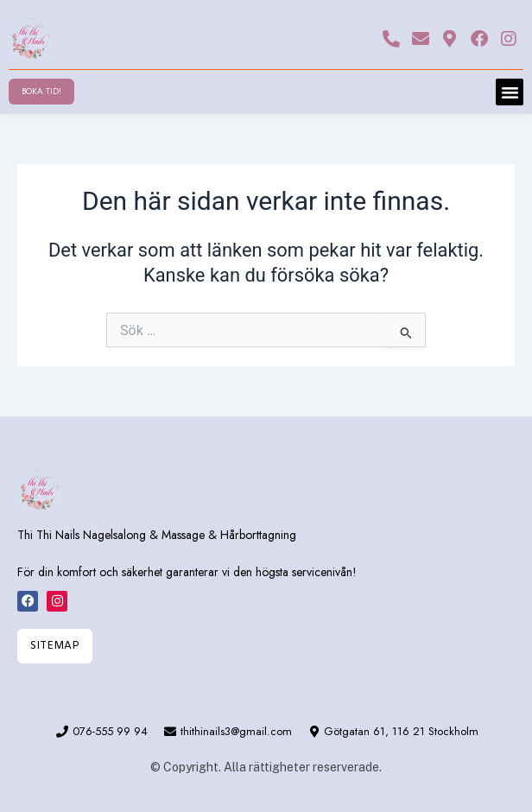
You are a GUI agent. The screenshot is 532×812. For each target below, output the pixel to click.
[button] (510, 92)
